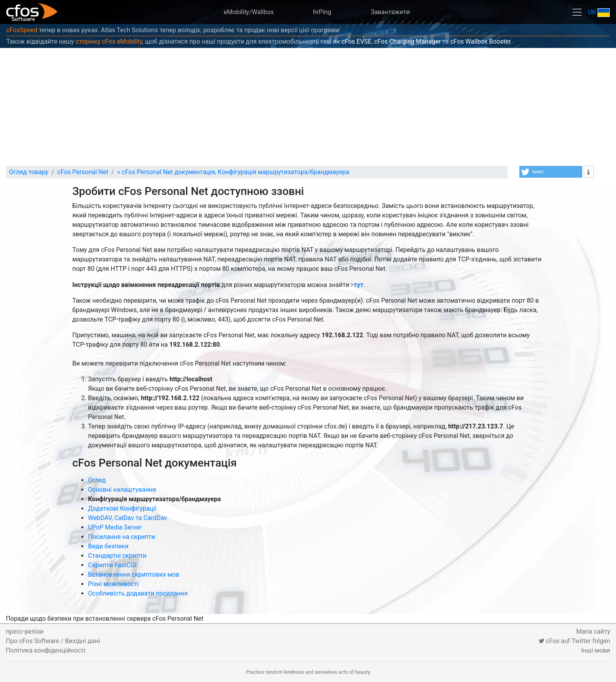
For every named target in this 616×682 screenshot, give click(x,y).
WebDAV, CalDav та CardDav (127, 518)
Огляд (97, 480)
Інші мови (596, 650)
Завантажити (390, 12)
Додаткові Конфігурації (122, 508)
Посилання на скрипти (122, 537)
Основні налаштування (122, 490)
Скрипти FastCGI (112, 565)
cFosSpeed (22, 30)
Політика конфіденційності (46, 650)
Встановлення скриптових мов (134, 574)
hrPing (322, 12)
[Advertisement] (308, 107)
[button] (551, 172)
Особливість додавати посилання (138, 593)
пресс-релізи (25, 631)
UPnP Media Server (115, 527)
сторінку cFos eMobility (109, 41)
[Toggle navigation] (577, 12)
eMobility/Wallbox (249, 12)
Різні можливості (113, 584)
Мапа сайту (593, 631)
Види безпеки (108, 546)
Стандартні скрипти (117, 556)
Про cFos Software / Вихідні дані (53, 641)
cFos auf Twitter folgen (574, 641)
